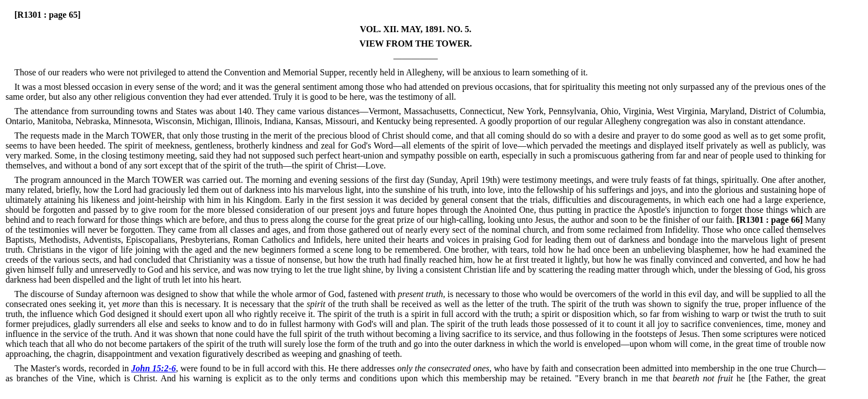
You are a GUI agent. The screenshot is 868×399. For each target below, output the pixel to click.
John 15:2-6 (154, 368)
